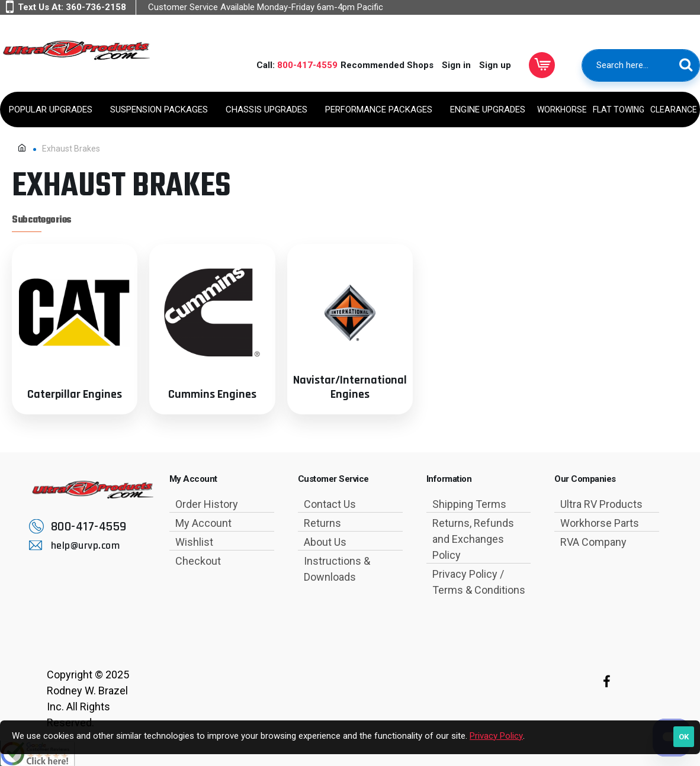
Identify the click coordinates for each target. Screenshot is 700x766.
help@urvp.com (86, 545)
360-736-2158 (96, 7)
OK (684, 737)
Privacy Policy (496, 736)
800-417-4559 (307, 65)
